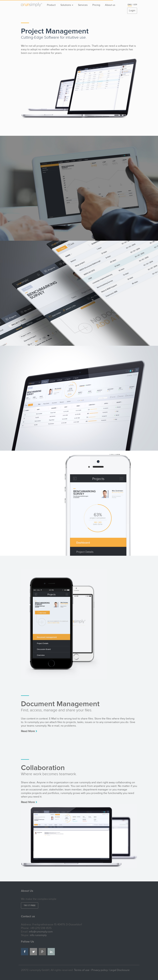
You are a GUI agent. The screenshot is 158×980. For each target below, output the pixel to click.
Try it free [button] (30, 905)
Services (83, 5)
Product (51, 5)
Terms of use (82, 970)
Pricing (96, 5)
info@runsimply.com (41, 932)
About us (110, 5)
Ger (135, 5)
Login (132, 11)
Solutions (67, 5)
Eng (130, 5)
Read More (29, 731)
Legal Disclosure (120, 970)
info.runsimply (38, 935)
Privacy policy (100, 970)
